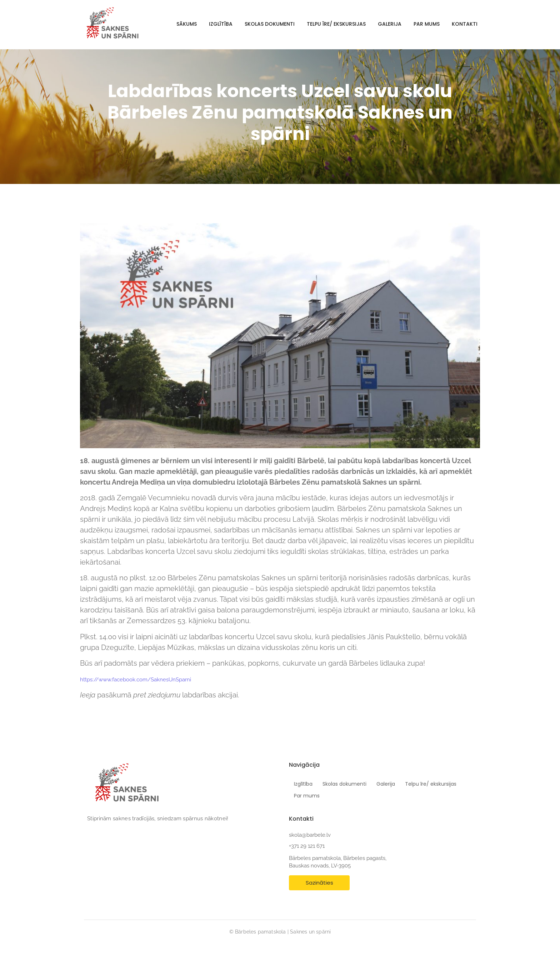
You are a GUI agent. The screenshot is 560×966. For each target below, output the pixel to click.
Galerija (390, 24)
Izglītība (221, 24)
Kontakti (465, 24)
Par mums (427, 24)
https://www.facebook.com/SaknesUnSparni (136, 680)
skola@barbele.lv (310, 835)
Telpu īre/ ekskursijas (336, 24)
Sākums (187, 24)
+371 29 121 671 (307, 846)
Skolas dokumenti (270, 24)
